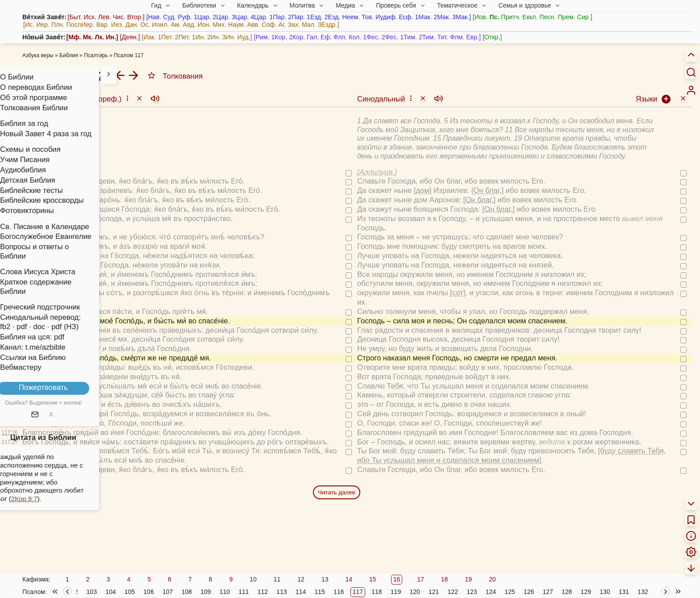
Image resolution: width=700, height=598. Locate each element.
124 (491, 592)
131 (624, 592)
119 (396, 592)
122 (453, 592)
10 (253, 579)
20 (492, 579)
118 (377, 592)
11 (277, 579)
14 (349, 579)
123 (472, 592)
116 (339, 592)
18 (445, 579)
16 (397, 579)
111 (244, 592)
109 (206, 592)
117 (358, 592)
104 (110, 592)
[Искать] (691, 72)
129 (586, 592)
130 (605, 592)
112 (263, 592)
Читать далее (337, 492)
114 (301, 592)
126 (529, 592)
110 (225, 592)
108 (186, 592)
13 (325, 579)
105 (130, 592)
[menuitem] (691, 90)
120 (415, 592)
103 (92, 592)
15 (373, 579)
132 (643, 592)
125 (510, 592)
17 (421, 579)
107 (168, 592)
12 (301, 579)
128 (567, 592)
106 (148, 592)
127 (548, 592)
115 (320, 592)
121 (434, 592)
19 (468, 579)
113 (281, 592)
